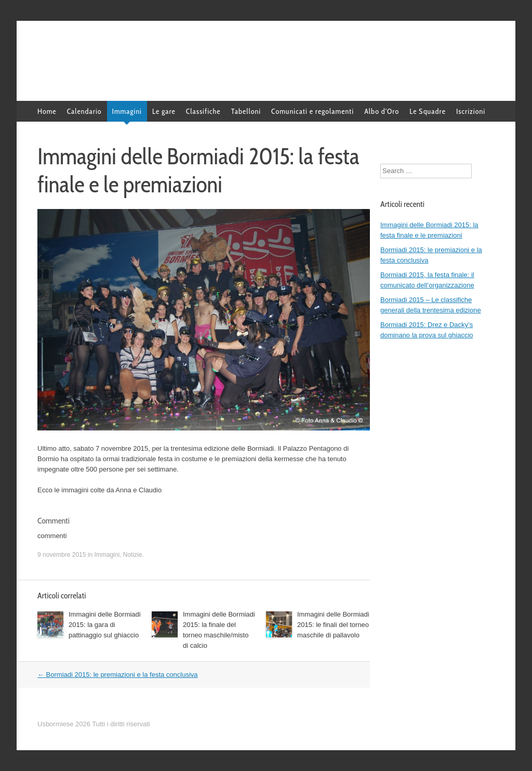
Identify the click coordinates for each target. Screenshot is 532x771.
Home (47, 111)
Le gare (164, 111)
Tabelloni (246, 111)
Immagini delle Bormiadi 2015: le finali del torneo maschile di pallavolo (333, 625)
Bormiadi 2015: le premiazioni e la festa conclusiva (118, 675)
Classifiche (203, 111)
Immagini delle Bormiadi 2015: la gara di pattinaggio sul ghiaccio (105, 625)
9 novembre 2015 (62, 555)
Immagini (127, 111)
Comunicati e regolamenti (312, 111)
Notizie (133, 555)
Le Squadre (428, 111)
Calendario (84, 111)
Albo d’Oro (382, 111)
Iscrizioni (471, 111)
